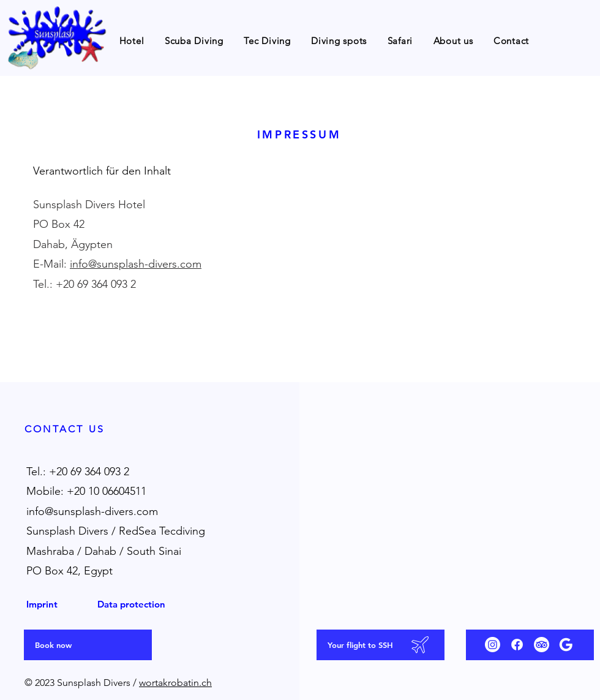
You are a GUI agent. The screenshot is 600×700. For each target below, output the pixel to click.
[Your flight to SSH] (381, 645)
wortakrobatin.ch (175, 683)
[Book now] (88, 645)
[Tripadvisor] (542, 645)
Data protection (131, 604)
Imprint (42, 604)
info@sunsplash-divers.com (136, 264)
